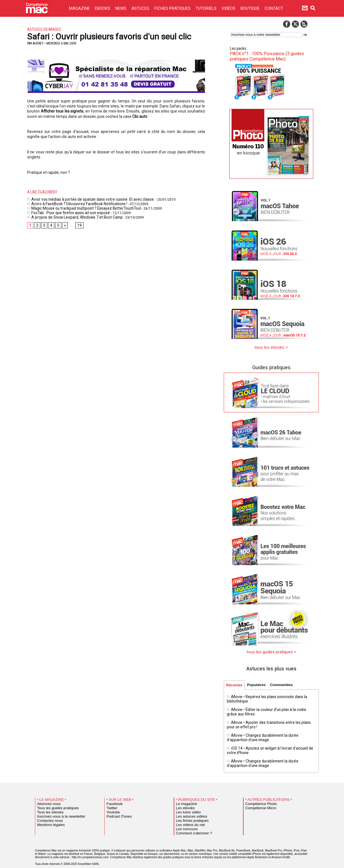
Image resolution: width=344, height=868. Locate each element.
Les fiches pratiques (189, 813)
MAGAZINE (80, 8)
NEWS (121, 8)
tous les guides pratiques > (271, 650)
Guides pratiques (271, 366)
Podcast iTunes (117, 809)
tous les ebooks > (271, 346)
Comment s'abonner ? (191, 826)
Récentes (235, 683)
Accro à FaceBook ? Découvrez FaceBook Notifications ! (72, 203)
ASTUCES (141, 8)
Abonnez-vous (47, 796)
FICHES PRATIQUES (173, 8)
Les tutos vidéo (186, 805)
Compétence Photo (258, 796)
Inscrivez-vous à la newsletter (57, 809)
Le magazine (184, 796)
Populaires (258, 683)
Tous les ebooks (48, 805)
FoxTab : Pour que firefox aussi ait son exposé (64, 211)
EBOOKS (103, 8)
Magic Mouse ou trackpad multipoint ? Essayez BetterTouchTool (79, 207)
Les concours (185, 822)
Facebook (113, 796)
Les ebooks (184, 801)
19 (78, 223)
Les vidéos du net (188, 817)
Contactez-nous (48, 813)
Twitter (111, 801)
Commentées (285, 683)
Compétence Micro (258, 801)
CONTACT (274, 8)
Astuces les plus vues (271, 666)
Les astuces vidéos (189, 809)
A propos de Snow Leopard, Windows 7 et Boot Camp (70, 215)
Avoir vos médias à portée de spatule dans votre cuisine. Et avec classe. (85, 199)
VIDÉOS (229, 8)
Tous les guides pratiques (54, 801)
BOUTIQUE (251, 8)
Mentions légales (48, 817)
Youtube (112, 805)
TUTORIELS (207, 8)
